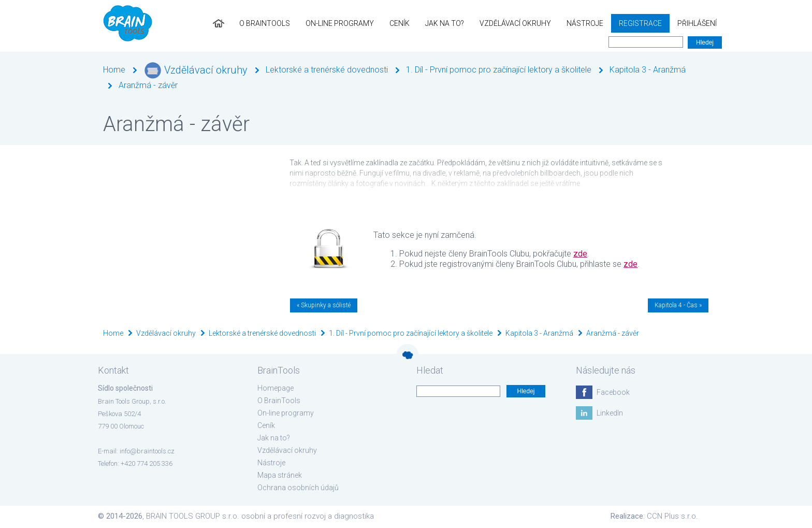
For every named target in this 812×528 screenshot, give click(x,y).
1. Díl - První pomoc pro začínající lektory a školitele (499, 70)
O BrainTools (265, 23)
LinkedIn (610, 413)
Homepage (275, 388)
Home (114, 70)
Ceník (400, 23)
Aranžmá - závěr (148, 85)
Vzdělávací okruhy (515, 23)
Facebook (613, 392)
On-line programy (340, 23)
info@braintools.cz (147, 451)
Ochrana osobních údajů (298, 488)
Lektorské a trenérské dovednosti (327, 70)
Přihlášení (697, 23)
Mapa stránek (280, 475)
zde (580, 254)
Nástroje (585, 23)
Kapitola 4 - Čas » (678, 305)
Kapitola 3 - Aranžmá (648, 70)
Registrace (640, 23)
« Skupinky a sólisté (324, 305)
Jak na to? (445, 23)
